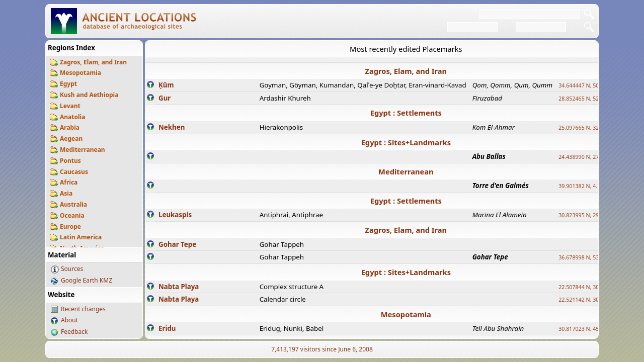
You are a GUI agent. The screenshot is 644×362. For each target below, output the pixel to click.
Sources (72, 269)
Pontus (70, 161)
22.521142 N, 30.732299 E (591, 300)
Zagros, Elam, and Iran (93, 62)
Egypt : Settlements (406, 113)
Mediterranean (83, 150)
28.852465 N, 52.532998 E (591, 99)
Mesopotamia (80, 73)
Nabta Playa (179, 287)
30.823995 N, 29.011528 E (591, 215)
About (69, 320)
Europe (70, 227)
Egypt (68, 84)
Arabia (70, 127)
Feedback (74, 332)
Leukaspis (175, 215)
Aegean (71, 139)
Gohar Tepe (177, 244)
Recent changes (83, 309)
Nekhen (172, 127)
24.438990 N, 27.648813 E (591, 157)
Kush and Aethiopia (89, 95)
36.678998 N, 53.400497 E (591, 257)
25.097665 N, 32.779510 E (591, 128)
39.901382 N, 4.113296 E (589, 186)
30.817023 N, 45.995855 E (591, 329)
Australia (73, 204)
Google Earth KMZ (87, 280)
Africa (69, 182)
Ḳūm (166, 85)
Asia (66, 193)
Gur (165, 98)
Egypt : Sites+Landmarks (406, 142)
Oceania (72, 215)
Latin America (81, 237)
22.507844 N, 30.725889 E (591, 287)
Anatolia (72, 117)
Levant (70, 106)
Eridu (167, 328)
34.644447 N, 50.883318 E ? (593, 85)
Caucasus (74, 172)
